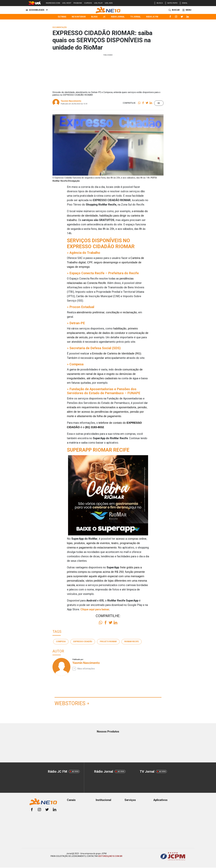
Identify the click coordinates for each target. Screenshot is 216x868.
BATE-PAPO (171, 3)
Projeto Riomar (108, 642)
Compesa (61, 642)
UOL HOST (67, 3)
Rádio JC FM (152, 17)
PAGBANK (78, 3)
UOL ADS (109, 3)
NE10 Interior (79, 17)
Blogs (94, 17)
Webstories (70, 703)
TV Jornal (135, 17)
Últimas (62, 17)
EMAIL (184, 3)
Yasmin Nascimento (71, 101)
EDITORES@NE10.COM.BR (110, 856)
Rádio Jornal (118, 17)
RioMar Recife (132, 642)
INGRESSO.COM (53, 3)
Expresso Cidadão (83, 642)
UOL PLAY (98, 3)
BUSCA (158, 3)
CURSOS (88, 3)
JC (104, 17)
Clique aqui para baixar (95, 609)
